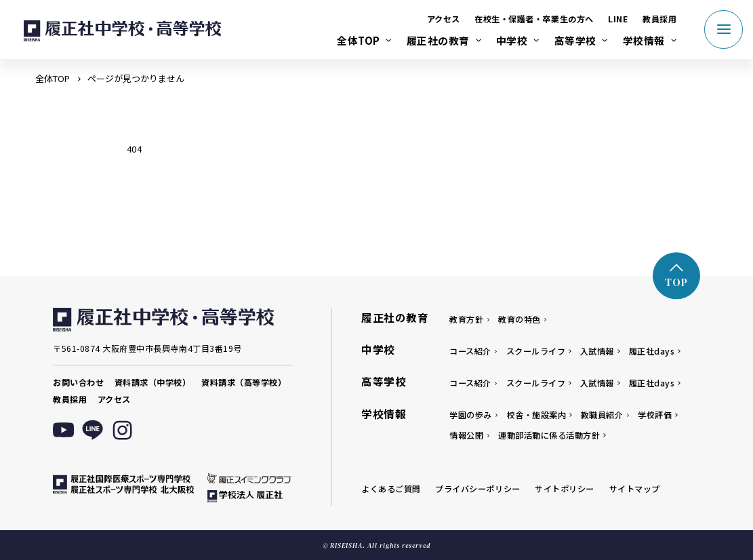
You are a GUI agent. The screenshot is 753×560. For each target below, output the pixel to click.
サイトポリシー (565, 488)
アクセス (444, 19)
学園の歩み (471, 415)
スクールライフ (536, 351)
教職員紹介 (602, 415)
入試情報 (597, 351)
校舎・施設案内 (537, 415)
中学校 (512, 40)
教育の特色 (520, 319)
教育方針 (466, 319)
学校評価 (655, 415)
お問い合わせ (78, 382)
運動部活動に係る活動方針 (549, 435)
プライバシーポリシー (477, 488)
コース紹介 (470, 351)
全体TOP (359, 40)
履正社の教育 (438, 40)
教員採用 (659, 19)
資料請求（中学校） (153, 382)
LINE (618, 19)
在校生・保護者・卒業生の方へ (534, 19)
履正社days (652, 351)
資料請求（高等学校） (244, 382)
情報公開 (466, 435)
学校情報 (644, 40)
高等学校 (575, 40)
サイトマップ (635, 488)
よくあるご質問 (391, 488)
